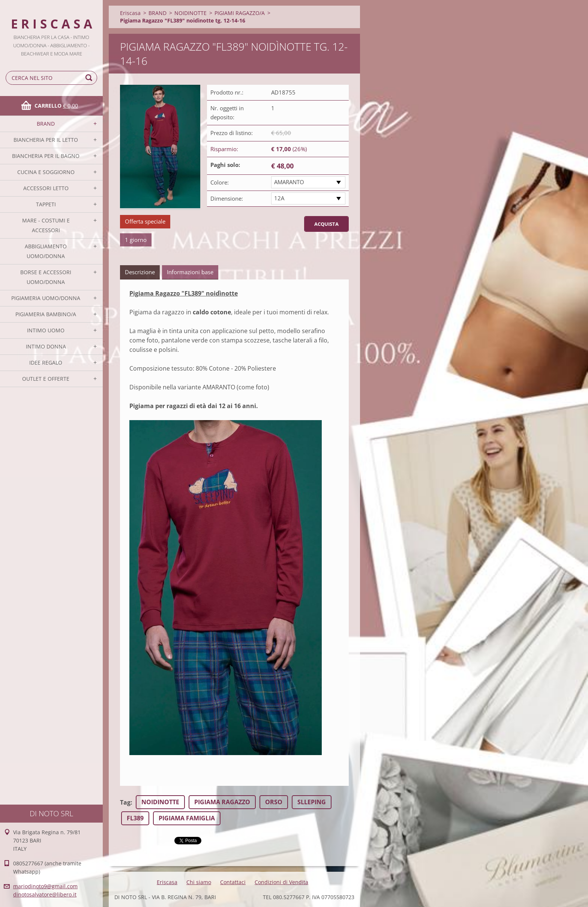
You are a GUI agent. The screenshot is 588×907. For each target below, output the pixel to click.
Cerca (90, 78)
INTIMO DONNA (46, 346)
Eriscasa (130, 13)
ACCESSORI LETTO (46, 188)
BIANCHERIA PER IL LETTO (46, 140)
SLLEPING (312, 802)
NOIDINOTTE (190, 13)
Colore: (220, 182)
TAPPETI (46, 204)
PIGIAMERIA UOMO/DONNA (46, 298)
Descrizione (140, 272)
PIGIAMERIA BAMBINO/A (46, 314)
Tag (125, 802)
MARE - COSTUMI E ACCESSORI (46, 225)
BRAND (46, 124)
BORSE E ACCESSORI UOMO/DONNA (46, 277)
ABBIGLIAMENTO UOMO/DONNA (46, 251)
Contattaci (233, 882)
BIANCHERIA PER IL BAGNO (46, 156)
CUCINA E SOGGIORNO (46, 172)
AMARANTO (289, 182)
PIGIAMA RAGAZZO (222, 802)
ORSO (274, 802)
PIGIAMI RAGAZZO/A (240, 13)
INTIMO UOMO (46, 330)
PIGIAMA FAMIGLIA (187, 818)
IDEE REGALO (46, 363)
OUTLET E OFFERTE (46, 379)
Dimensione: (227, 198)
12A (279, 198)
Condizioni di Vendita (281, 882)
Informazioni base (190, 272)
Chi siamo (199, 882)
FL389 (135, 818)
